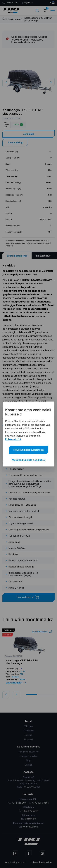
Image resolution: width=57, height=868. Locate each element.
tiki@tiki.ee (28, 3)
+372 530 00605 (39, 803)
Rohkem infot (13, 439)
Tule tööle (28, 731)
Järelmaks (29, 134)
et (50, 3)
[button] (51, 82)
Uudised (28, 739)
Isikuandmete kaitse (41, 862)
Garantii (28, 765)
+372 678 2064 (11, 3)
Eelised (29, 735)
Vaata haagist (16, 683)
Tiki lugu (29, 726)
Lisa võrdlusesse (40, 632)
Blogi (28, 760)
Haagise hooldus (28, 756)
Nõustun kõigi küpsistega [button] (28, 450)
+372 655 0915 (17, 803)
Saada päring (15, 142)
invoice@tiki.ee (29, 827)
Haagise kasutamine (29, 752)
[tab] (17, 256)
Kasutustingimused (15, 862)
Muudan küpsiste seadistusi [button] (29, 460)
